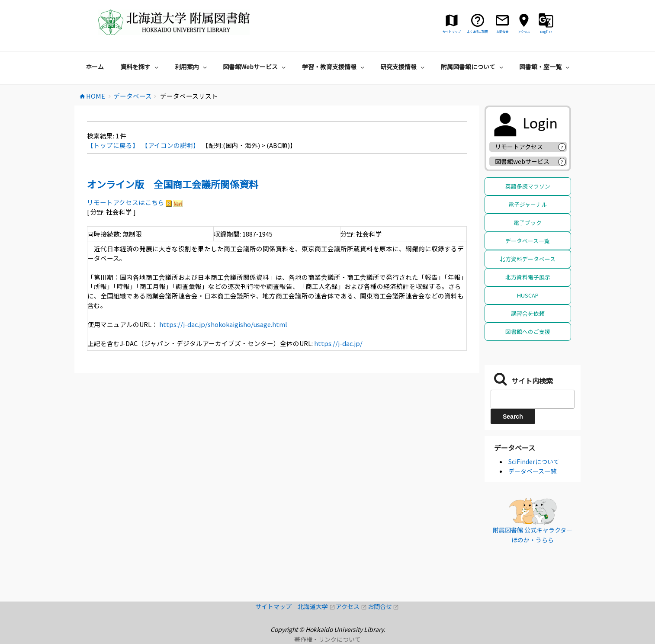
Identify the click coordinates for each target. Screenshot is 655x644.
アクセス (352, 606)
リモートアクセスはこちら (126, 202)
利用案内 (192, 67)
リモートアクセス (519, 147)
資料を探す (140, 67)
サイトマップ (276, 606)
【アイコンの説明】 (170, 145)
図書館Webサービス (255, 67)
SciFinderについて (534, 461)
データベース (515, 448)
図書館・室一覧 (545, 67)
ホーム (95, 67)
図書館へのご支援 (528, 332)
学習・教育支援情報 (334, 67)
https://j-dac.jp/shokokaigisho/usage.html (223, 324)
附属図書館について (473, 67)
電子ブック (528, 223)
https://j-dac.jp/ (338, 343)
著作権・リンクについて (327, 639)
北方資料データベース (528, 259)
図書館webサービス (522, 161)
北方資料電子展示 (528, 277)
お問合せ (384, 606)
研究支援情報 (403, 67)
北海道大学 (317, 606)
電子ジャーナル (528, 204)
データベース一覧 (528, 241)
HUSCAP (528, 295)
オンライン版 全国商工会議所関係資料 (173, 184)
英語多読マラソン (528, 186)
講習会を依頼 (528, 313)
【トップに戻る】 (113, 145)
